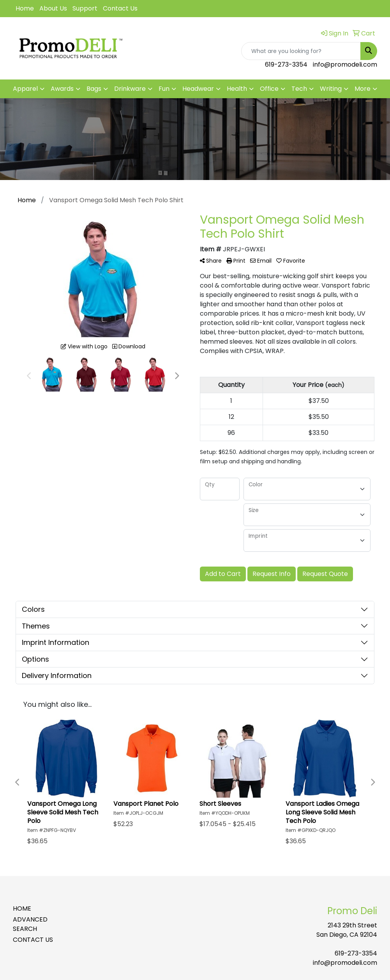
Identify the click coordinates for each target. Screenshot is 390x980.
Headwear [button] (198, 89)
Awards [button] (62, 89)
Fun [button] (164, 89)
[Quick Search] (301, 51)
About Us (53, 8)
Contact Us (120, 8)
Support (85, 8)
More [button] (363, 89)
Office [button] (269, 89)
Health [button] (237, 89)
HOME (22, 908)
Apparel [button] (25, 89)
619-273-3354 (286, 64)
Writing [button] (331, 89)
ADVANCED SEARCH (30, 924)
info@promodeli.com (345, 64)
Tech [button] (299, 89)
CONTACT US (33, 940)
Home (25, 8)
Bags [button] (94, 89)
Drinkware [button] (130, 89)
